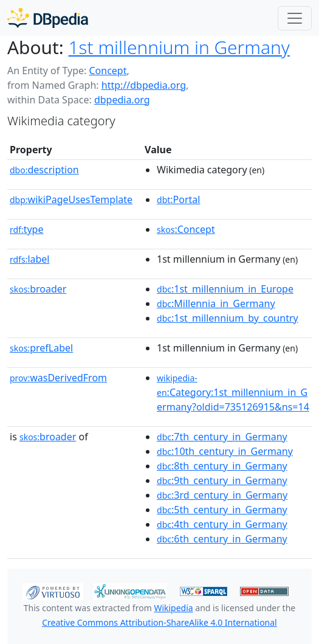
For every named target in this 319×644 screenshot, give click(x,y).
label (30, 259)
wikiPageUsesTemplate (71, 199)
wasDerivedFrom (58, 378)
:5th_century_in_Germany (222, 510)
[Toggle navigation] (295, 18)
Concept (108, 71)
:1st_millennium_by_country (228, 318)
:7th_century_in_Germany (222, 437)
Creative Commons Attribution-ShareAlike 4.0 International (159, 622)
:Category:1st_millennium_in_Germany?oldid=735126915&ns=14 (233, 393)
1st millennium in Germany (179, 47)
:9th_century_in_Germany (222, 480)
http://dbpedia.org (144, 85)
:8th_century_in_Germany (222, 466)
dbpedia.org (122, 100)
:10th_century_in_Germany (225, 451)
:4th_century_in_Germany (222, 524)
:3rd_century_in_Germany (222, 495)
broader (38, 289)
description (44, 170)
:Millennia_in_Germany (216, 303)
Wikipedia (173, 608)
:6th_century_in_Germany (222, 539)
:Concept (186, 229)
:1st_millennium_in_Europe (225, 289)
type (27, 229)
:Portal (178, 199)
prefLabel (41, 348)
